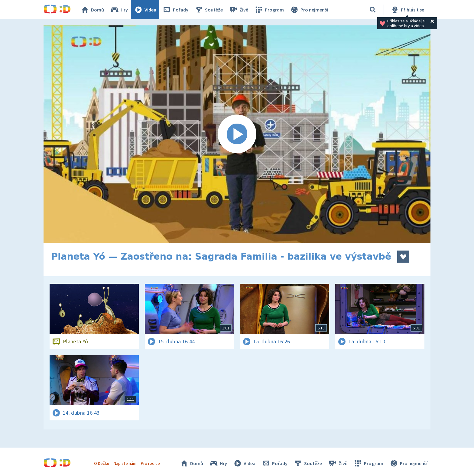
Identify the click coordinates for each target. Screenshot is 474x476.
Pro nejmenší (309, 10)
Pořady (175, 10)
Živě (239, 10)
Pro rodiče (150, 463)
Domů (92, 10)
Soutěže (209, 10)
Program (269, 10)
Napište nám (125, 463)
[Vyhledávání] (373, 10)
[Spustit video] (237, 134)
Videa (145, 10)
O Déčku (102, 463)
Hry (119, 10)
